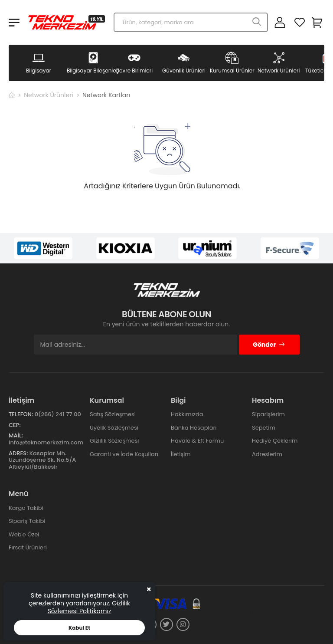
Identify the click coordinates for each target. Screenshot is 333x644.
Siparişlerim (268, 414)
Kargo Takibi (26, 508)
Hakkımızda (187, 414)
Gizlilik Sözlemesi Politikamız (89, 607)
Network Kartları (106, 95)
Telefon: (21, 414)
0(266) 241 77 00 (58, 414)
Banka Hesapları (194, 428)
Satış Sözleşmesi (113, 414)
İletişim (181, 454)
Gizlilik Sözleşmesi (114, 441)
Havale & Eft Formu (197, 441)
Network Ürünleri (49, 95)
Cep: (15, 425)
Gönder (269, 345)
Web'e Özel (24, 534)
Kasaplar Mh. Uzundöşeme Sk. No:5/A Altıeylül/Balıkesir (42, 460)
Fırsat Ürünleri (28, 547)
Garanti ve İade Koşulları (124, 454)
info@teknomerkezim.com (46, 442)
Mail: (16, 435)
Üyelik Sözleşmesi (114, 428)
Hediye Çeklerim (275, 441)
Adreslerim (267, 454)
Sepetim (264, 428)
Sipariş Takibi (27, 521)
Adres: (18, 453)
